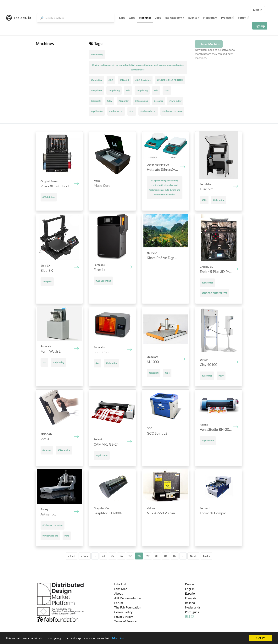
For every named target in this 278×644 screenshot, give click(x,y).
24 (103, 556)
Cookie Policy (123, 612)
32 (175, 556)
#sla (128, 90)
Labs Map (121, 589)
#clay (109, 101)
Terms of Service (125, 621)
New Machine (209, 44)
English (190, 589)
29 (148, 556)
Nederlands (193, 607)
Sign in (258, 10)
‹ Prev (85, 556)
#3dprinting (96, 80)
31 (166, 556)
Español (190, 593)
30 (157, 556)
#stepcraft (96, 101)
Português (192, 612)
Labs (122, 18)
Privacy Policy (124, 616)
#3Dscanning (141, 101)
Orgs (132, 18)
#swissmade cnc (148, 111)
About (119, 593)
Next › (194, 556)
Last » (207, 556)
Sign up (260, 26)
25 (112, 556)
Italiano (190, 603)
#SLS (111, 80)
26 (121, 556)
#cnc (167, 90)
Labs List (120, 584)
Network (210, 18)
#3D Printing (97, 55)
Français (190, 598)
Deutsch (191, 584)
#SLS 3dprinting (143, 80)
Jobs (158, 18)
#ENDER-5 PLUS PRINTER (170, 80)
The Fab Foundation (128, 607)
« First (72, 556)
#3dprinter (124, 101)
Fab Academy (175, 18)
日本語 (190, 616)
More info (119, 638)
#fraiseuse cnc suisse (172, 111)
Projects (228, 18)
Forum (243, 18)
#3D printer (96, 90)
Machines (145, 18)
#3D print (124, 80)
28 (139, 556)
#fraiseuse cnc (116, 111)
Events (194, 18)
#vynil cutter (175, 101)
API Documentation (128, 598)
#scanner (159, 101)
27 (130, 556)
